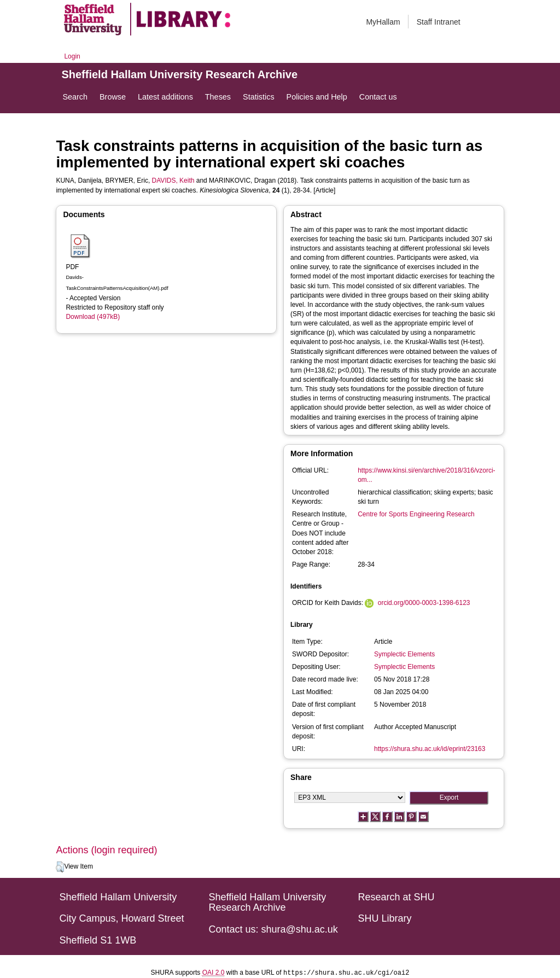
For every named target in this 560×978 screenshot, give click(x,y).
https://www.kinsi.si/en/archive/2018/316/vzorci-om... (426, 475)
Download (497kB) (93, 317)
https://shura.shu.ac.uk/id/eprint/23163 (430, 749)
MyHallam (383, 22)
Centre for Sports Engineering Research (416, 514)
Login (72, 56)
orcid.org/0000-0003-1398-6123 (424, 603)
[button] (60, 867)
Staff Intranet (439, 22)
